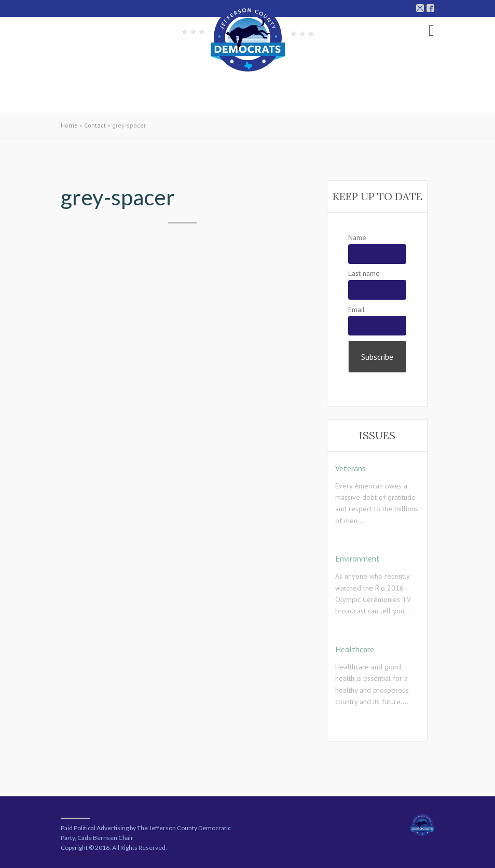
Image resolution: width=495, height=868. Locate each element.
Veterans (350, 468)
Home (69, 125)
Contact (95, 125)
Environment (357, 558)
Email (356, 310)
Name (357, 237)
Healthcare (355, 649)
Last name (364, 273)
